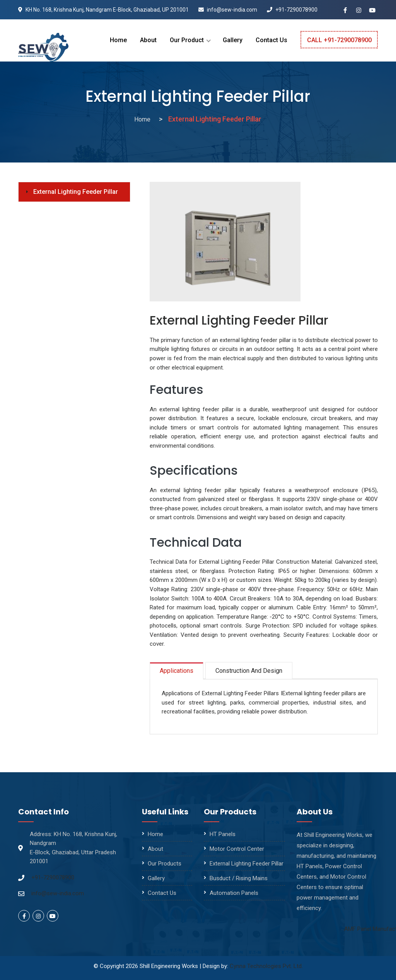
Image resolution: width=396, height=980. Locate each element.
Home (118, 40)
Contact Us (271, 40)
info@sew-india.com (228, 10)
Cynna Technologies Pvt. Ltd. (266, 966)
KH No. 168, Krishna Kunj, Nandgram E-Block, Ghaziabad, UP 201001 (103, 10)
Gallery (233, 40)
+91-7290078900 (292, 10)
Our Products (165, 864)
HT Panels (223, 834)
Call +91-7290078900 (339, 40)
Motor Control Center (237, 849)
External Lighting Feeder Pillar (76, 192)
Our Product (187, 40)
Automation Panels (234, 893)
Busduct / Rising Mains (239, 878)
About (148, 40)
